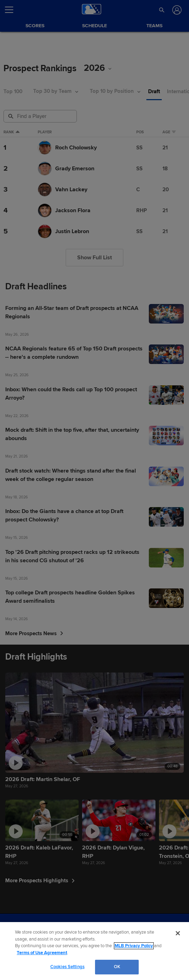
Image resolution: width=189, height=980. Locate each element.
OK (117, 967)
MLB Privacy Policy (134, 946)
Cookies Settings (67, 967)
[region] (94, 951)
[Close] (178, 933)
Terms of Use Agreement (42, 953)
